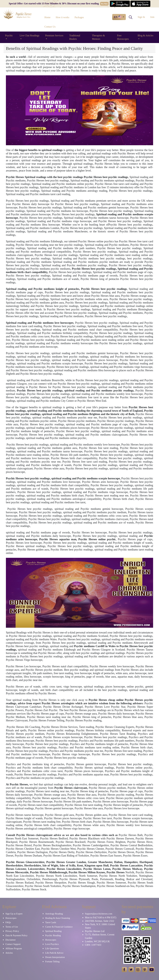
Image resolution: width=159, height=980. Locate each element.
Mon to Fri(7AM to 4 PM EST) (101, 917)
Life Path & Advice (54, 953)
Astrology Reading (54, 914)
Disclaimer (11, 940)
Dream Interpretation (55, 957)
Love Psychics (52, 944)
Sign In (141, 17)
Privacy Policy (12, 931)
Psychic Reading (53, 935)
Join (152, 17)
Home (47, 17)
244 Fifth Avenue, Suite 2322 (100, 921)
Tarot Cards (51, 922)
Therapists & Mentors (98, 37)
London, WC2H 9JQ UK (97, 941)
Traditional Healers (75, 37)
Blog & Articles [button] (145, 35)
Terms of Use (12, 927)
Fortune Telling (52, 962)
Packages (79, 17)
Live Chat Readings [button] (29, 35)
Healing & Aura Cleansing (58, 918)
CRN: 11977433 (93, 945)
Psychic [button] (9, 35)
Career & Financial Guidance (59, 927)
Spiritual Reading (53, 931)
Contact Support (13, 944)
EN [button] (118, 17)
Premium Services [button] (54, 35)
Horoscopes (11, 918)
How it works (62, 17)
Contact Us (50, 27)
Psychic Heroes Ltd (95, 931)
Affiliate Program (14, 948)
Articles (9, 953)
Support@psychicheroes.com (99, 914)
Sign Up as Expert (14, 914)
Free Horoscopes (123, 37)
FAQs (8, 922)
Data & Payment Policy (16, 935)
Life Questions (52, 948)
